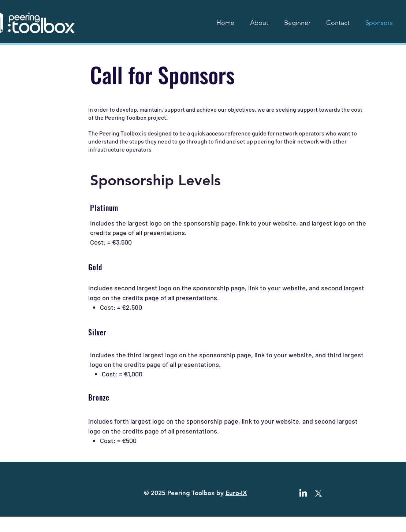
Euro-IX (236, 493)
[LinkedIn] (303, 494)
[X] (319, 494)
